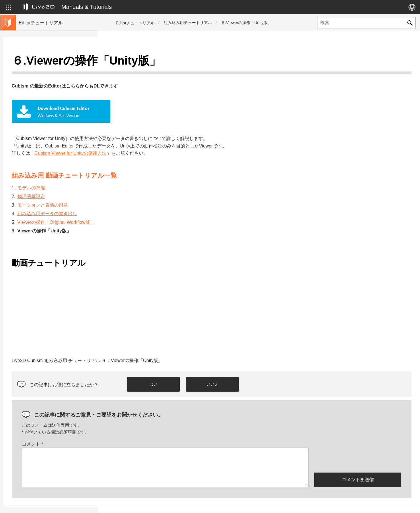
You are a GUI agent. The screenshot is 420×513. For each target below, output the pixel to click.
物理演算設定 (126, 182)
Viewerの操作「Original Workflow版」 (151, 208)
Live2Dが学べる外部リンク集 (45, 155)
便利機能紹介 (31, 137)
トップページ (31, 63)
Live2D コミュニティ (384, 502)
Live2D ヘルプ (339, 502)
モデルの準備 (126, 174)
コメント (127, 430)
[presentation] (358, 446)
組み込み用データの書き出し (142, 200)
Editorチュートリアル (135, 23)
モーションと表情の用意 (137, 191)
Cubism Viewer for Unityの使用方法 (165, 139)
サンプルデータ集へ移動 (41, 164)
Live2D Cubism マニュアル (43, 173)
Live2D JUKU (301, 502)
